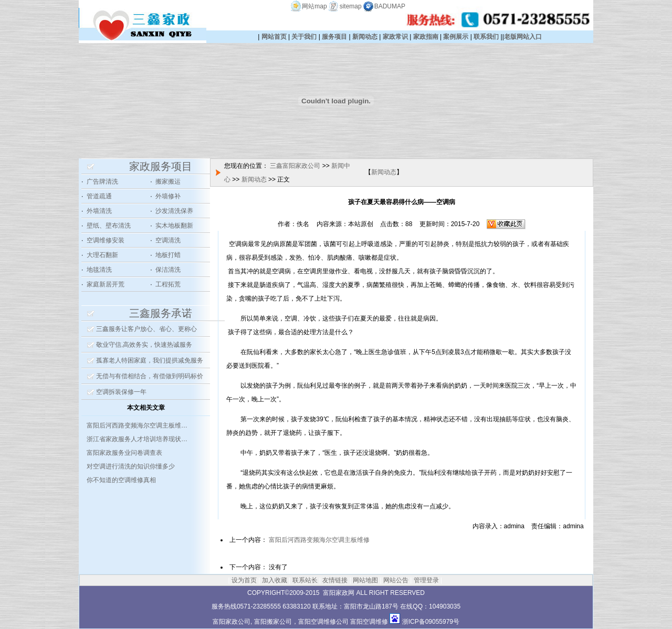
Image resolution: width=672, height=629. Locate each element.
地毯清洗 (99, 270)
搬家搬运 (168, 182)
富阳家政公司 (232, 622)
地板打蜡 (168, 255)
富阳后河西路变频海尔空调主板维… (137, 425)
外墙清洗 (99, 211)
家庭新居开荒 (106, 284)
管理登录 (426, 580)
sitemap (351, 6)
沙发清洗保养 (174, 211)
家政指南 (426, 37)
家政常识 (395, 37)
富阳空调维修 (369, 622)
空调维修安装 (106, 240)
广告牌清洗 (102, 182)
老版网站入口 (523, 37)
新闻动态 (365, 37)
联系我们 (486, 37)
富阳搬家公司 (273, 622)
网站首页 (274, 37)
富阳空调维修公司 (323, 622)
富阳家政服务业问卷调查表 (124, 453)
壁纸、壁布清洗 (109, 226)
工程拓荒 (168, 284)
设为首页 (244, 580)
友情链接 (335, 580)
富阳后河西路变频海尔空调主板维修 (319, 540)
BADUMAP (390, 6)
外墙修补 (168, 196)
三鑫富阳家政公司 (295, 166)
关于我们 (304, 37)
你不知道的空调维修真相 (121, 480)
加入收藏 (275, 580)
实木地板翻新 (174, 226)
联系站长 (305, 580)
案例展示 (456, 37)
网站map (314, 6)
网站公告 (396, 580)
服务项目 (334, 37)
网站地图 (365, 580)
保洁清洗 (168, 270)
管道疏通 (99, 196)
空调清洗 (168, 240)
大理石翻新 (102, 255)
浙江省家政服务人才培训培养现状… (137, 439)
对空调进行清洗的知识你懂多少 (131, 466)
